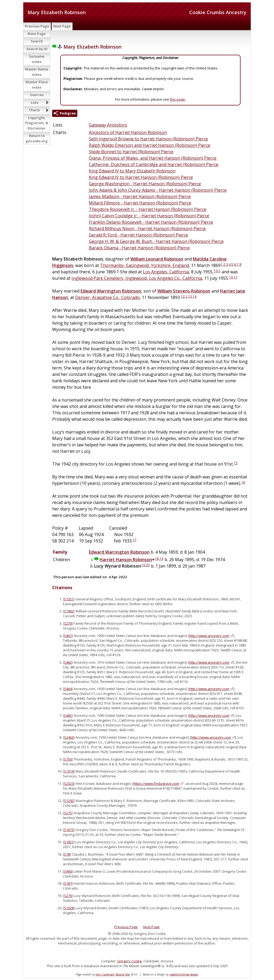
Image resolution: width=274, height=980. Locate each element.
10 (216, 271)
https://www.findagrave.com (156, 784)
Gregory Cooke (130, 961)
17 (135, 540)
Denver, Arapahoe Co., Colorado (107, 297)
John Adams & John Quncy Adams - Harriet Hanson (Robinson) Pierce (158, 190)
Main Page (37, 34)
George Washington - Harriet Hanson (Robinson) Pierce (145, 184)
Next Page (62, 26)
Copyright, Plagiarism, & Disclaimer (37, 123)
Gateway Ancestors (108, 125)
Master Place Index (37, 85)
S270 (68, 623)
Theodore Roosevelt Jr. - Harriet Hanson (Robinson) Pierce (148, 209)
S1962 (69, 611)
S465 (68, 715)
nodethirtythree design (184, 974)
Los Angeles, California (166, 272)
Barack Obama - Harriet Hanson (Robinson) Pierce (139, 248)
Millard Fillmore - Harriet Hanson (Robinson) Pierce (140, 203)
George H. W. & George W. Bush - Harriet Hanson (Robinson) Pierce (156, 241)
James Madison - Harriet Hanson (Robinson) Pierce (140, 196)
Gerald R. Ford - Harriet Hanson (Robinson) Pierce (138, 235)
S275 (68, 813)
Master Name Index (37, 72)
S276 (68, 896)
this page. (178, 99)
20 (148, 565)
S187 (68, 883)
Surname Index (37, 59)
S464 (68, 689)
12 (183, 296)
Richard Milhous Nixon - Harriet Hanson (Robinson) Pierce (147, 229)
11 (235, 277)
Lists (35, 103)
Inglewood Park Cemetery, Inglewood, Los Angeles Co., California (137, 278)
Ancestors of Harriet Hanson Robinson (128, 132)
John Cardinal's (105, 974)
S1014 (69, 771)
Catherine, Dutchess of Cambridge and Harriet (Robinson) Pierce (154, 164)
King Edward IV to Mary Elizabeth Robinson (132, 171)
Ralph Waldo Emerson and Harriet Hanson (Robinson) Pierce (150, 145)
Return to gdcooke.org (37, 138)
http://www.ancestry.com (209, 636)
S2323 (69, 784)
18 (157, 559)
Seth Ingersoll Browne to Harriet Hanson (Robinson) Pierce (148, 139)
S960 (68, 871)
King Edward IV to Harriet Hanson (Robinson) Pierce (141, 177)
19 (143, 565)
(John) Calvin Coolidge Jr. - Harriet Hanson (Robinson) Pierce (149, 216)
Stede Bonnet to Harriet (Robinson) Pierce (131, 152)
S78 (67, 854)
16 (243, 482)
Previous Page (37, 26)
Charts (34, 110)
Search (37, 41)
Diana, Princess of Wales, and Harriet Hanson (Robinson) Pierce (153, 158)
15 (236, 463)
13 (190, 296)
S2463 (69, 737)
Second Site (123, 974)
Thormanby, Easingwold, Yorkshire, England (144, 265)
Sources (37, 95)
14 (195, 296)
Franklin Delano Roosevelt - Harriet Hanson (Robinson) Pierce (151, 222)
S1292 (69, 801)
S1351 (69, 599)
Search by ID (37, 49)
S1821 (69, 842)
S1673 (69, 830)
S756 (68, 759)
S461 (68, 636)
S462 (68, 662)
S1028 (69, 908)
